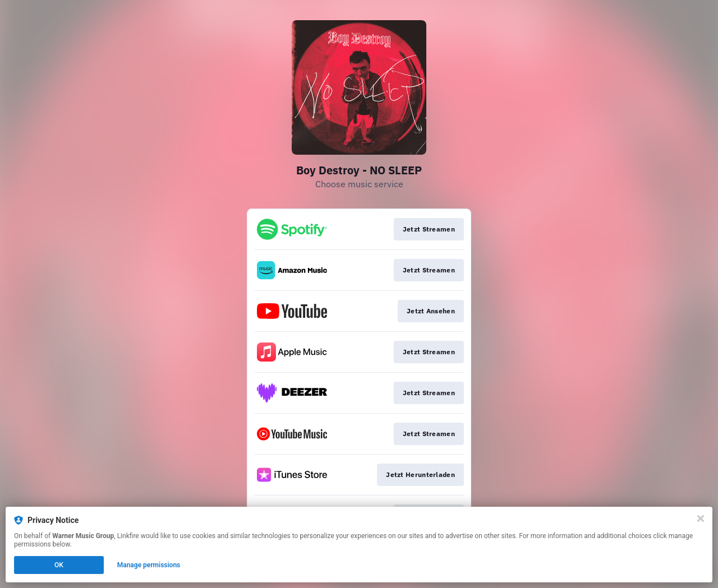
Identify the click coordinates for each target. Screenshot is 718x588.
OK (59, 565)
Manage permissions (149, 565)
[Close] (701, 518)
